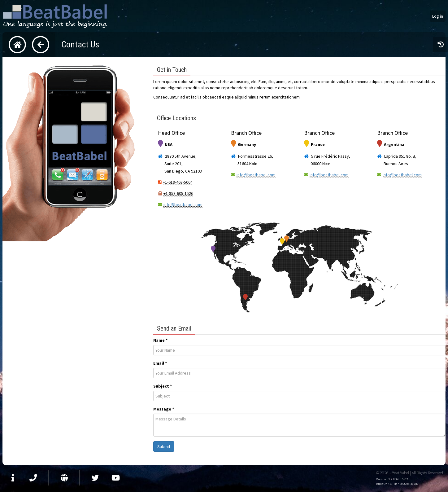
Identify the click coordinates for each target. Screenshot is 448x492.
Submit (164, 446)
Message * (164, 409)
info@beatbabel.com (183, 204)
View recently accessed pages (441, 45)
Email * (160, 363)
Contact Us (33, 478)
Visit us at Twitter (95, 478)
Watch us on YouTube (115, 478)
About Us (13, 478)
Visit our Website (64, 478)
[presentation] (299, 350)
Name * (160, 340)
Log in (438, 16)
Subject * (163, 386)
